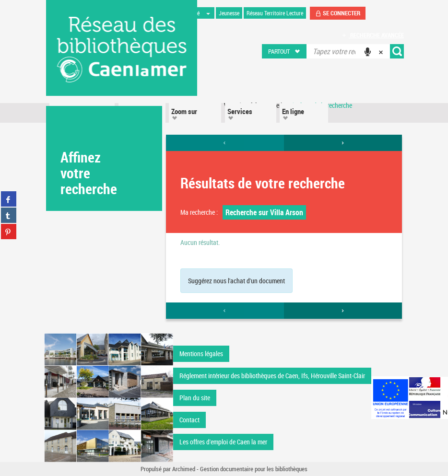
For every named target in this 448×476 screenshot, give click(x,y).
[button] (285, 51)
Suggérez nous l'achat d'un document (236, 281)
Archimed (184, 469)
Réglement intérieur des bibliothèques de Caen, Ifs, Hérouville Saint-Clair (272, 376)
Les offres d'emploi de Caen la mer (223, 442)
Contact (189, 420)
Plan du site (195, 398)
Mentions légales (201, 354)
